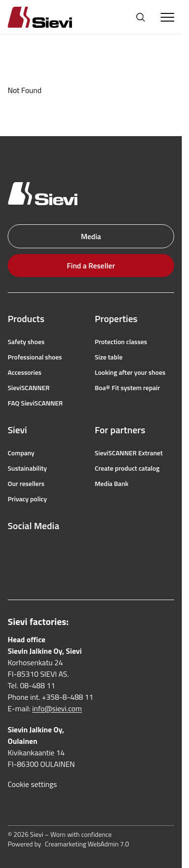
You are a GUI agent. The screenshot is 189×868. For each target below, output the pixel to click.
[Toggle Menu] (167, 17)
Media (91, 236)
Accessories (24, 372)
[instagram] (34, 549)
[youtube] (55, 549)
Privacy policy (27, 499)
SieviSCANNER (29, 388)
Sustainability (27, 468)
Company (21, 453)
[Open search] (141, 17)
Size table (109, 357)
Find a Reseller (91, 266)
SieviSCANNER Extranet (129, 453)
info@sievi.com (57, 708)
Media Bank (112, 484)
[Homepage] (51, 17)
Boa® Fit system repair (128, 388)
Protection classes (121, 342)
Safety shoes (26, 342)
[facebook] (12, 549)
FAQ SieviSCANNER (35, 403)
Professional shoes (35, 357)
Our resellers (26, 484)
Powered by (68, 844)
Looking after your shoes (130, 372)
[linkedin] (12, 570)
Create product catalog (127, 468)
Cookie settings (32, 784)
